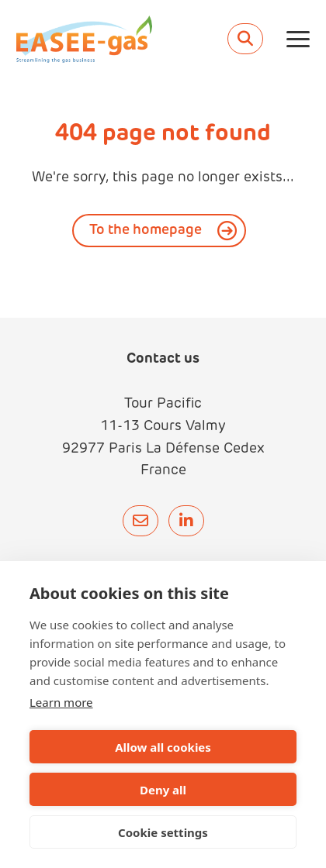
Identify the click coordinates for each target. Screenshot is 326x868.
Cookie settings (163, 832)
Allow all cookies (163, 747)
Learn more (61, 702)
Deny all (163, 790)
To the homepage (146, 231)
